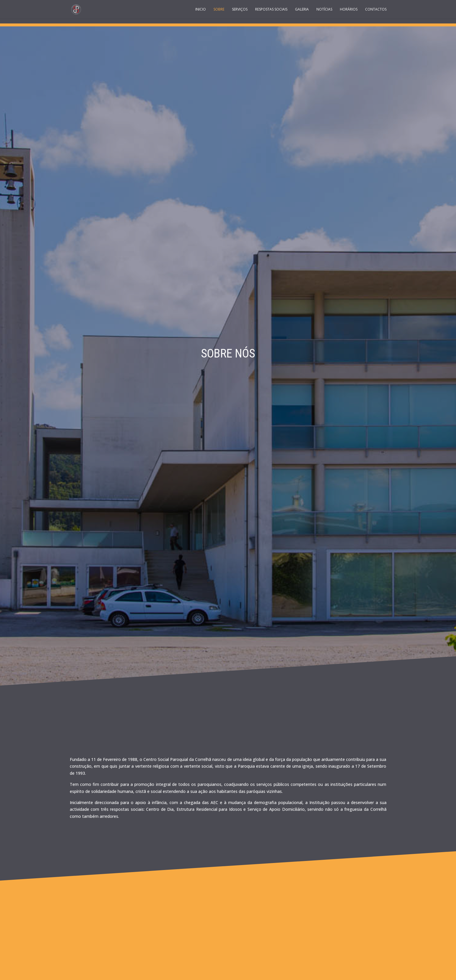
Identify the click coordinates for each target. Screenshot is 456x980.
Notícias (324, 10)
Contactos (376, 10)
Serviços (240, 10)
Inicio (201, 10)
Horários (349, 10)
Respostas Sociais (271, 10)
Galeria (302, 10)
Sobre (219, 10)
